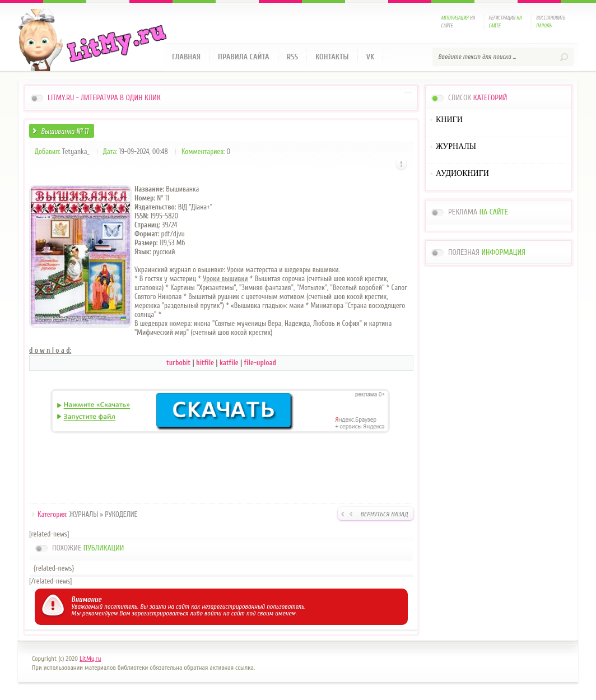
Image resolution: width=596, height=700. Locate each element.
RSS (292, 57)
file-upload (260, 363)
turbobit (179, 363)
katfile (230, 363)
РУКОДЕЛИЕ (121, 514)
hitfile (206, 363)
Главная (186, 57)
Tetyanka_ (76, 151)
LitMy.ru (90, 659)
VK (371, 57)
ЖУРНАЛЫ (84, 514)
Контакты (332, 57)
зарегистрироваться (160, 613)
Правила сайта (244, 57)
